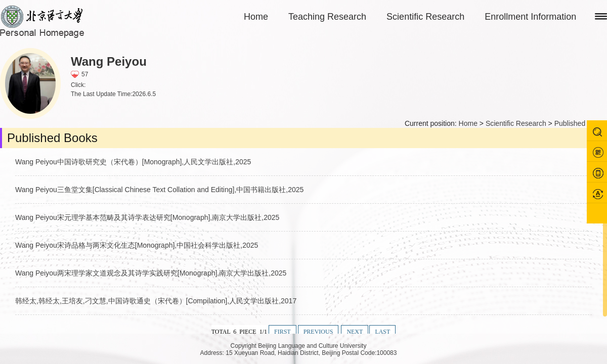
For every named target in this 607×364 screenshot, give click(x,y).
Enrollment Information (530, 17)
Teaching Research (327, 17)
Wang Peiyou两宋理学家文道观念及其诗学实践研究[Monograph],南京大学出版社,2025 (151, 273)
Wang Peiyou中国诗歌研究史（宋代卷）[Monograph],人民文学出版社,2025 (133, 162)
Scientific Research (425, 17)
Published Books (581, 123)
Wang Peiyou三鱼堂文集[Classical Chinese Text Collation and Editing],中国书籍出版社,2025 (159, 190)
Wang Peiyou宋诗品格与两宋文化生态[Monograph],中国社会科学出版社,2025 (137, 245)
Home (256, 17)
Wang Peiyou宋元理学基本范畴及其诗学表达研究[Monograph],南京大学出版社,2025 (147, 217)
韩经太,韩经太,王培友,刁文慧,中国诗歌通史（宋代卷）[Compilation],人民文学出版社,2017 (156, 301)
